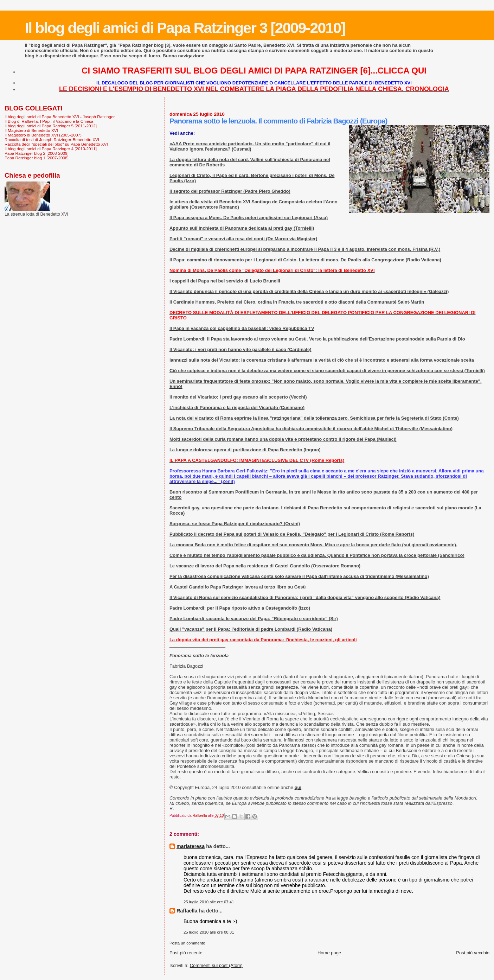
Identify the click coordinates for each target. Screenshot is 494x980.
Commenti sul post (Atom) (216, 965)
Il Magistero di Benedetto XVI (31, 130)
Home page (329, 953)
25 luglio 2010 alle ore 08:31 (209, 932)
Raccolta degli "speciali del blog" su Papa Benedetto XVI (56, 144)
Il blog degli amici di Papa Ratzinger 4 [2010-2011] (51, 149)
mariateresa (191, 846)
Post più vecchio (473, 953)
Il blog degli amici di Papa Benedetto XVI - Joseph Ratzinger (60, 117)
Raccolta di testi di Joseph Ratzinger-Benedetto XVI (52, 139)
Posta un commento (187, 943)
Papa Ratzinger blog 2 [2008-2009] (37, 153)
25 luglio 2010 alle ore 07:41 (209, 902)
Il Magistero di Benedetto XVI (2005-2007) (43, 135)
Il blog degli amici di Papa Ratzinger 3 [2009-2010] (185, 28)
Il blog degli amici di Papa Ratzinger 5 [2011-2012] (51, 126)
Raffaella (187, 911)
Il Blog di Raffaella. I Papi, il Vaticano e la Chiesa (49, 121)
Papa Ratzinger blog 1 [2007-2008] (37, 158)
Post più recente (186, 953)
